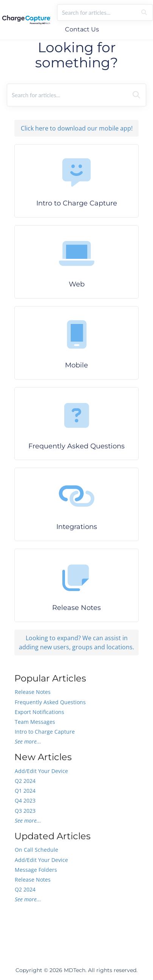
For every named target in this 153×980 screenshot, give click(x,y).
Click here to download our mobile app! (77, 128)
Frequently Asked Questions (50, 702)
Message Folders (36, 870)
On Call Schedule (36, 850)
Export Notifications (39, 712)
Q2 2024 (25, 781)
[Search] (144, 12)
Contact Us (82, 29)
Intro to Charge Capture (45, 732)
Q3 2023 (25, 811)
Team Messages (35, 722)
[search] (97, 12)
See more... (28, 741)
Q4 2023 (25, 800)
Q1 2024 (25, 791)
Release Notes (33, 692)
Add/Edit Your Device (41, 771)
